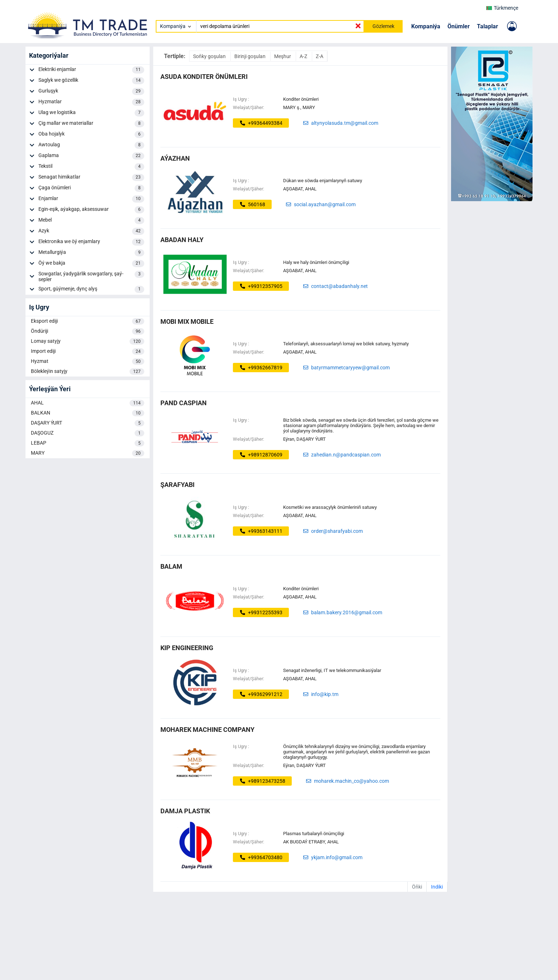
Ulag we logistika (91, 113)
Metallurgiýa (91, 253)
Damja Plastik (185, 811)
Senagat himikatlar (91, 177)
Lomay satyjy (88, 341)
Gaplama (91, 156)
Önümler (459, 26)
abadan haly (182, 240)
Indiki (437, 887)
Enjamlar (91, 199)
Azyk (91, 231)
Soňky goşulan (210, 56)
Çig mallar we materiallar (91, 124)
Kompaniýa (426, 26)
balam (171, 566)
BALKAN (88, 413)
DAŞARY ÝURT (88, 423)
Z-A (320, 56)
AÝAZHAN (175, 158)
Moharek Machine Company (207, 730)
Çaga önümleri (91, 188)
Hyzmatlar (91, 102)
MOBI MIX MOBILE (187, 321)
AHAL (88, 403)
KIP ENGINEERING (187, 648)
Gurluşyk (91, 91)
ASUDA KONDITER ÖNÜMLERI (204, 77)
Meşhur (283, 56)
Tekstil (91, 167)
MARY (88, 453)
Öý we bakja (91, 264)
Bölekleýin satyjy (88, 371)
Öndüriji (88, 331)
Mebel (91, 221)
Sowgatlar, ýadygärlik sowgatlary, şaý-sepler (91, 276)
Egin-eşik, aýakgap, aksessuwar (91, 210)
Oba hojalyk (91, 134)
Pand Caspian (184, 403)
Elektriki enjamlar (91, 70)
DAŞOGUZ (88, 433)
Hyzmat (88, 361)
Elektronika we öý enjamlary (91, 242)
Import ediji (88, 351)
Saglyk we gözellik (91, 81)
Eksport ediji (88, 321)
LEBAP (88, 443)
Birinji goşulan (250, 56)
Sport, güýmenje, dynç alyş (91, 289)
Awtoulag (91, 145)
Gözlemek (383, 26)
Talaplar (487, 26)
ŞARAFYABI (177, 485)
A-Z (304, 56)
